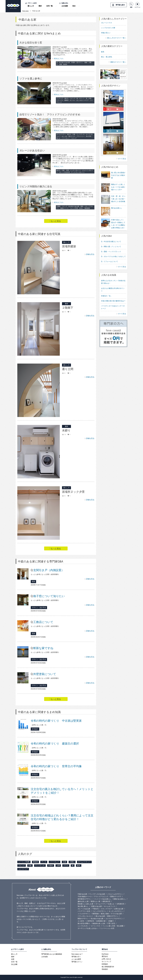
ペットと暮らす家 (109, 926)
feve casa (25, 11)
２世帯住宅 (90, 921)
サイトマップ (106, 962)
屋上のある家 (100, 916)
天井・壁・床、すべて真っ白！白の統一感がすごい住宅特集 (118, 196)
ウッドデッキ (40, 865)
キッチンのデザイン (116, 911)
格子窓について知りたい (48, 596)
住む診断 (14, 964)
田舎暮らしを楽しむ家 (85, 904)
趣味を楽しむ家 (83, 901)
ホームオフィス (109, 906)
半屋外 (51, 865)
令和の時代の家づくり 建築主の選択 (55, 744)
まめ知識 (65, 6)
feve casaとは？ (77, 954)
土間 (58, 865)
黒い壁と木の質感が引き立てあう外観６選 (118, 175)
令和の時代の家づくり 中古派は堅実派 (56, 721)
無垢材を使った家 (99, 923)
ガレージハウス (107, 23)
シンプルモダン (83, 926)
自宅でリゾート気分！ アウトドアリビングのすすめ (50, 115)
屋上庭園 (120, 926)
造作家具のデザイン (85, 899)
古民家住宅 (120, 904)
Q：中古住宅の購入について (111, 235)
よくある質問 (76, 959)
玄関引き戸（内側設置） (47, 570)
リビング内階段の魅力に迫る (36, 186)
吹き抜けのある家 (97, 919)
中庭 (30, 865)
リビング (22, 865)
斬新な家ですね (42, 648)
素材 (40, 6)
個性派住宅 (106, 901)
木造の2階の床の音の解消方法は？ (113, 295)
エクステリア (23, 869)
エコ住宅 (81, 921)
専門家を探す (120, 5)
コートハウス (96, 926)
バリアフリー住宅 (84, 911)
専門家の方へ (76, 957)
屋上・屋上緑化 (107, 57)
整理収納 (96, 914)
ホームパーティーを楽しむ (105, 904)
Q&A (74, 6)
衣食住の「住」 (107, 290)
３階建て (111, 921)
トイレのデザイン (84, 914)
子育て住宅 (111, 923)
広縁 (64, 862)
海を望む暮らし (83, 906)
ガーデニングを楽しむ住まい (88, 928)
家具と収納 (105, 914)
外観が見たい (106, 33)
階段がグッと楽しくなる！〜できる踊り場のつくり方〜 (118, 186)
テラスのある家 (116, 914)
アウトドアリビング (101, 896)
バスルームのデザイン (115, 894)
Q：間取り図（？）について (111, 240)
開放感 (35, 862)
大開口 (72, 862)
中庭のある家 (82, 894)
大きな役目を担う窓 (31, 43)
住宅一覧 (49, 6)
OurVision (105, 954)
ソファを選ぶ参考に (31, 79)
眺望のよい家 (96, 901)
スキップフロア (106, 909)
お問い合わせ (106, 959)
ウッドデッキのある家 (97, 894)
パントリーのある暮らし (103, 899)
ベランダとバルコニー (85, 916)
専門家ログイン (77, 962)
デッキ (44, 862)
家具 (103, 52)
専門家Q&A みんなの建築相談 (52, 954)
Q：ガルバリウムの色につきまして (113, 250)
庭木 (79, 865)
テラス (66, 865)
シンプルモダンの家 (108, 28)
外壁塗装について (43, 674)
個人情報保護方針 (108, 967)
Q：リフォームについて (109, 255)
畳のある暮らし (117, 203)
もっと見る (56, 221)
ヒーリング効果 (24, 862)
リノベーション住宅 (107, 928)
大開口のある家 (96, 906)
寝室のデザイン (113, 916)
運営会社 (105, 956)
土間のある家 (119, 909)
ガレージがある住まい (32, 150)
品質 (13, 959)
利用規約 (105, 964)
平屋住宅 (96, 909)
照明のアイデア (116, 896)
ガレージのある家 (84, 909)
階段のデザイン (83, 919)
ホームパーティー (84, 862)
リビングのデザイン (99, 911)
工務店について (42, 622)
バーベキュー (55, 862)
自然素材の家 (101, 921)
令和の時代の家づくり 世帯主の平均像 (56, 766)
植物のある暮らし (120, 899)
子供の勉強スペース (85, 896)
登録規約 (105, 969)
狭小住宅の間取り (84, 923)
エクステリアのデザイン (114, 919)
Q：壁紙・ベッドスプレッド (111, 245)
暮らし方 (31, 6)
